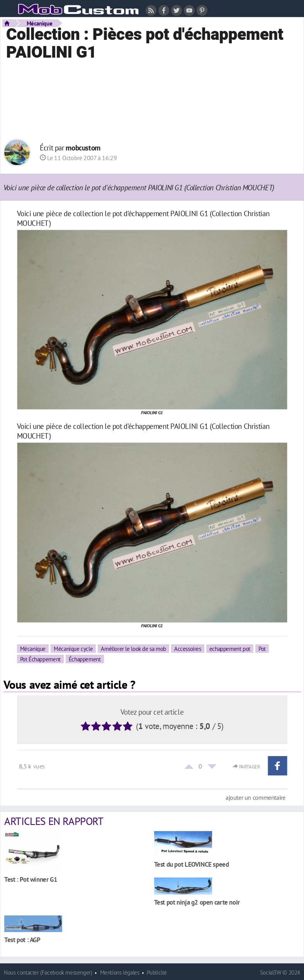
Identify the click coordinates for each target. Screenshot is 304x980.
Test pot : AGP (22, 940)
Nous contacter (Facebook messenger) (48, 972)
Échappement (85, 659)
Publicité (157, 972)
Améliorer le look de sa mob (133, 649)
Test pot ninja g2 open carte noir (197, 902)
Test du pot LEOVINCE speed (192, 864)
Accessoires (188, 649)
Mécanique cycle (73, 649)
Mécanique (40, 23)
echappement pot (230, 649)
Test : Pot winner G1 (31, 879)
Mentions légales (120, 972)
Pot (262, 649)
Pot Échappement (40, 659)
